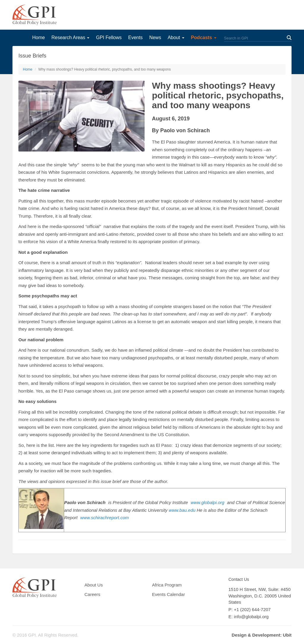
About (176, 38)
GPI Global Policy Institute (35, 15)
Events (136, 38)
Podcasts (204, 38)
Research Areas (70, 38)
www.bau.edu (182, 510)
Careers (92, 594)
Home (38, 38)
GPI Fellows (109, 38)
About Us (94, 585)
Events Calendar (168, 594)
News (155, 38)
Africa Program (167, 585)
